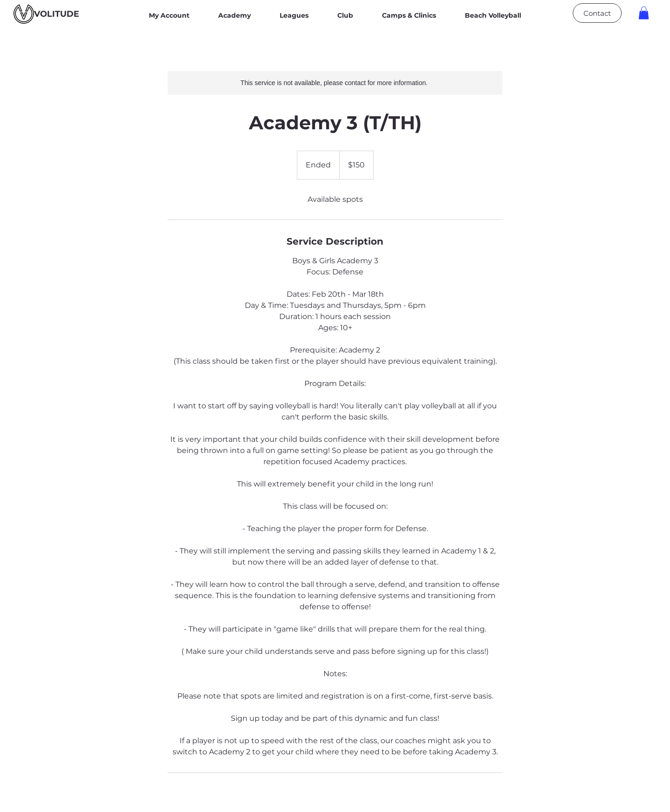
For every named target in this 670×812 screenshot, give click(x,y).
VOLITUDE (57, 14)
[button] (644, 13)
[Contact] (597, 13)
